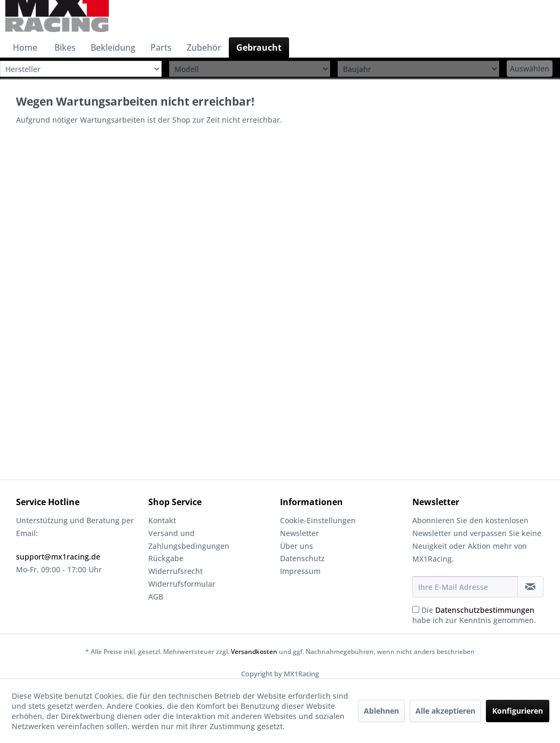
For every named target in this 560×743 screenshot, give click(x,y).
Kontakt (162, 520)
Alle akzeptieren (445, 711)
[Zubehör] (204, 47)
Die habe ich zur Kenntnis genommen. (474, 615)
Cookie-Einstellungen (318, 520)
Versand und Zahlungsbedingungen (189, 540)
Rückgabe (166, 558)
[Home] (25, 47)
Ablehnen (381, 711)
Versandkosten (254, 652)
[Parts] (161, 47)
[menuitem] (25, 47)
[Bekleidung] (113, 47)
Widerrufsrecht (175, 571)
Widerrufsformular (182, 584)
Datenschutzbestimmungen (485, 610)
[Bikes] (65, 47)
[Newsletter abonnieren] (531, 587)
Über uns (297, 546)
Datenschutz (302, 558)
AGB (156, 597)
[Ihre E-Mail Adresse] (465, 587)
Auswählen (530, 69)
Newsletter (299, 533)
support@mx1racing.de (58, 557)
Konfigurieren (518, 711)
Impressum (300, 571)
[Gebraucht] (259, 47)
